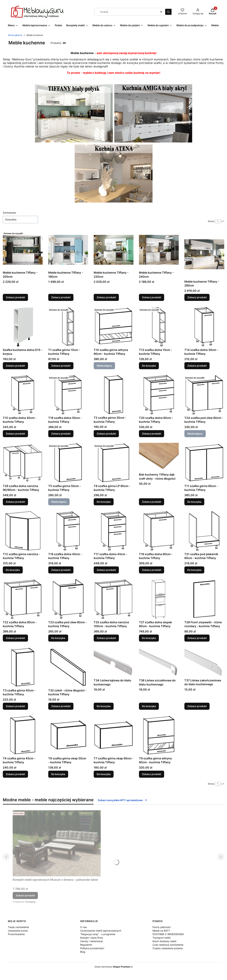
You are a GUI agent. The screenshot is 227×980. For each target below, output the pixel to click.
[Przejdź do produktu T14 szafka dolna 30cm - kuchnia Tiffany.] (204, 327)
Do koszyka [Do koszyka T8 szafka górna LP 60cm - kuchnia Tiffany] (104, 502)
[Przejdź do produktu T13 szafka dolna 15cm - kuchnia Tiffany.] (159, 327)
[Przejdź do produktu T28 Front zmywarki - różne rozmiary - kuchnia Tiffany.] (204, 599)
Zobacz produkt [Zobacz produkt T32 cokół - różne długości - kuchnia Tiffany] (61, 706)
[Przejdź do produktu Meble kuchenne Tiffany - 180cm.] (68, 250)
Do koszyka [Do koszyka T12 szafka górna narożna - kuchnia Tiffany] (13, 570)
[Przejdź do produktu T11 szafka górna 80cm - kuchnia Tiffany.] (204, 463)
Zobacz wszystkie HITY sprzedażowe (122, 800)
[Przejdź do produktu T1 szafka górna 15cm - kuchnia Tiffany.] (68, 327)
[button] (168, 12)
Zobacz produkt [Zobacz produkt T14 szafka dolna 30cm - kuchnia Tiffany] (197, 365)
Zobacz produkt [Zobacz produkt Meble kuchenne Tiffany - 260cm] (197, 297)
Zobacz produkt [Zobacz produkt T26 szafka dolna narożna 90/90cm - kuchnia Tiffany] (15, 502)
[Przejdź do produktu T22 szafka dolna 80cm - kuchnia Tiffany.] (23, 599)
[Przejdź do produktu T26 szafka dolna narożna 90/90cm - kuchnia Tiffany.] (23, 463)
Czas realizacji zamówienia (168, 945)
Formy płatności (162, 927)
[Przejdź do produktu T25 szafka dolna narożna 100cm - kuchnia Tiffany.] (114, 599)
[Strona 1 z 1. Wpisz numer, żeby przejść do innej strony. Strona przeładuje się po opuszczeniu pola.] (218, 221)
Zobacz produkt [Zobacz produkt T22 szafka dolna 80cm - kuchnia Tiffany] (15, 638)
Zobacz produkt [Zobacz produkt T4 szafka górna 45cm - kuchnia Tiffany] (15, 774)
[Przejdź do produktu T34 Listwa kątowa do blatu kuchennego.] (114, 662)
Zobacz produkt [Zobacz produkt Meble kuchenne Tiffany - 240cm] (152, 297)
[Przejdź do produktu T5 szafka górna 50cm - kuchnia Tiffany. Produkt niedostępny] (68, 463)
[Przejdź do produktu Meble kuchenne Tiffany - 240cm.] (159, 250)
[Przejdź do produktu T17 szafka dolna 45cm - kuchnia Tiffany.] (114, 531)
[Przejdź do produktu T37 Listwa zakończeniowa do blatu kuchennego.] (204, 662)
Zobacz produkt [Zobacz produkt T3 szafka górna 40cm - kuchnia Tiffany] (15, 706)
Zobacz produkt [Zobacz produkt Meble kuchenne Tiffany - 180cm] (61, 297)
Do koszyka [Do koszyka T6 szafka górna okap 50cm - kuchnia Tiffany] (58, 774)
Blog (83, 952)
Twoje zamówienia (18, 927)
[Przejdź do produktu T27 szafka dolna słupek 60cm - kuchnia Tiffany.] (159, 599)
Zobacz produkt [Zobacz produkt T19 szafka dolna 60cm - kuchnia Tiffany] (152, 570)
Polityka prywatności (92, 948)
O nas (83, 927)
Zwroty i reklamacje (91, 941)
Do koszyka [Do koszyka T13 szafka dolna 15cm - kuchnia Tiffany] (149, 365)
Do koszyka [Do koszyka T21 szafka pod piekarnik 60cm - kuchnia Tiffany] (194, 570)
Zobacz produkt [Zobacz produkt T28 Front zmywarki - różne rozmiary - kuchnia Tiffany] (197, 638)
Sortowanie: (10, 213)
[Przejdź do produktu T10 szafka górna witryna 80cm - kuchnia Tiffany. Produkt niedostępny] (114, 327)
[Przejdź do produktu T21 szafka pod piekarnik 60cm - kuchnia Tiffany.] (204, 531)
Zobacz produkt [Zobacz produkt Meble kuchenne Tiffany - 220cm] (106, 297)
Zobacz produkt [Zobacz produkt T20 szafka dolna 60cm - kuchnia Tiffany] (152, 434)
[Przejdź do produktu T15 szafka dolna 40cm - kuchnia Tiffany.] (23, 395)
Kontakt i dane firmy (92, 938)
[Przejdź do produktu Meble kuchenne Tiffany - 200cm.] (23, 250)
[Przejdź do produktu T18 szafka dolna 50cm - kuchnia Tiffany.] (68, 395)
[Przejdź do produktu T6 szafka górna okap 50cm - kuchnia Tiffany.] (68, 735)
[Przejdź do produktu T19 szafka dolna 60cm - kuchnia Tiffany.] (159, 531)
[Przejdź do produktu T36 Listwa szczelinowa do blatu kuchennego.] (159, 662)
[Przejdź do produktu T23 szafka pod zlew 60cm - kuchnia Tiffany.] (68, 599)
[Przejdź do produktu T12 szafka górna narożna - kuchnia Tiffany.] (23, 531)
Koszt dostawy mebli (164, 941)
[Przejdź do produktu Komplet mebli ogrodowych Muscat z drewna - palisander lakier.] (57, 843)
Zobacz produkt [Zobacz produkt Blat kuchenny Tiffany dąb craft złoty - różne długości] (152, 502)
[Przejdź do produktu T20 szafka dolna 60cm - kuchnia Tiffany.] (159, 395)
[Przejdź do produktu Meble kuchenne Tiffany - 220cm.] (114, 250)
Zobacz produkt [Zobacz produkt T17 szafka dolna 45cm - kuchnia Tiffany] (106, 570)
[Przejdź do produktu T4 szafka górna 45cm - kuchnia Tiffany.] (23, 735)
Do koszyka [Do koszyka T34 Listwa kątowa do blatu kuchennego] (104, 706)
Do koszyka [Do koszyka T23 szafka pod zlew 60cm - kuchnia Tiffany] (58, 638)
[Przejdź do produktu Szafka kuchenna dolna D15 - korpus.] (23, 327)
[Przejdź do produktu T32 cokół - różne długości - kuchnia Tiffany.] (68, 667)
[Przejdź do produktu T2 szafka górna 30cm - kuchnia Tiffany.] (114, 394)
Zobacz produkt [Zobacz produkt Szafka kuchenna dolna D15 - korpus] (15, 365)
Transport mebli (161, 938)
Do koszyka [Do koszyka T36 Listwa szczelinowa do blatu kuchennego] (149, 706)
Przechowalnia (16, 934)
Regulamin (86, 945)
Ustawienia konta (18, 931)
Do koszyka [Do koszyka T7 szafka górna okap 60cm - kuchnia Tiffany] (104, 774)
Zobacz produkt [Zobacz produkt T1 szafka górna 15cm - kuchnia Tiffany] (61, 365)
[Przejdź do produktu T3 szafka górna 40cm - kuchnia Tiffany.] (23, 667)
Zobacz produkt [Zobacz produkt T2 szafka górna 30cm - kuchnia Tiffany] (106, 434)
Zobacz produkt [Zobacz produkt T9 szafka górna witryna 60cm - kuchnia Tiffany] (152, 774)
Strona (211, 221)
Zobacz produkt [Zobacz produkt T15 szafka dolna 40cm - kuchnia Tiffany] (15, 434)
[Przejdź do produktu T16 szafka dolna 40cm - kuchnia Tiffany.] (68, 531)
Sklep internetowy (112, 967)
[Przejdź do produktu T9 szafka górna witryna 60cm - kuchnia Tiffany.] (159, 735)
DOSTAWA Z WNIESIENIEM (168, 934)
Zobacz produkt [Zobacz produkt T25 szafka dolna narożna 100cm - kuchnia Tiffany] (106, 638)
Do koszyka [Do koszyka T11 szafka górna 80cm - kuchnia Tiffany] (194, 502)
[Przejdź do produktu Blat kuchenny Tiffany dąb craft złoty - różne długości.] (159, 457)
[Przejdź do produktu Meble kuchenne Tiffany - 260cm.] (204, 254)
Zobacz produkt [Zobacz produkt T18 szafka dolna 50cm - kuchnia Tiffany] (61, 434)
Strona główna (15, 35)
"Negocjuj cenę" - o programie (98, 934)
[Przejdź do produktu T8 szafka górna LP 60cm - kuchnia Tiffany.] (114, 463)
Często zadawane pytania (168, 948)
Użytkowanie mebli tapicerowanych (101, 931)
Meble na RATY (161, 931)
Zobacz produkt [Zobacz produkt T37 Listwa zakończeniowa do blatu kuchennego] (197, 706)
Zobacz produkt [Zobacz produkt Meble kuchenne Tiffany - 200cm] (15, 297)
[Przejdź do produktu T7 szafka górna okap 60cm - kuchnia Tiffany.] (114, 735)
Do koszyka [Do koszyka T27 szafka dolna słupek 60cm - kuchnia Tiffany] (149, 638)
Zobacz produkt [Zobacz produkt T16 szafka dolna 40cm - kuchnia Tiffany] (61, 570)
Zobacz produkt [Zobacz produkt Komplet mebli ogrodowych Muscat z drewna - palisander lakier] (25, 895)
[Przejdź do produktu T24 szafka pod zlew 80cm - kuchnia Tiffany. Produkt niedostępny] (204, 395)
